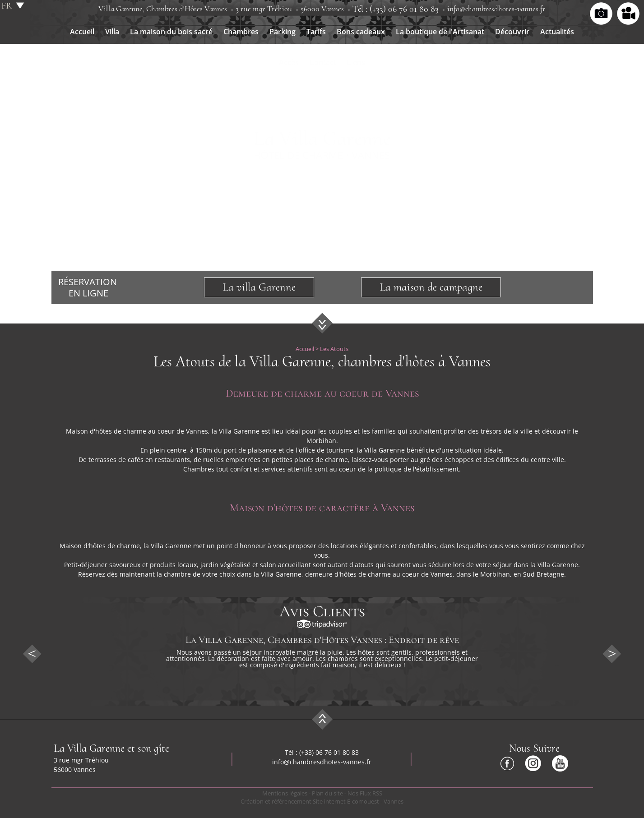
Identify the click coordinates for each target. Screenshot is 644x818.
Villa (112, 32)
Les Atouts (334, 349)
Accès (289, 62)
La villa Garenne (259, 287)
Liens (356, 62)
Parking (283, 32)
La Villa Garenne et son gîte (111, 748)
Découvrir (512, 32)
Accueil (82, 32)
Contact (323, 62)
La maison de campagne (431, 287)
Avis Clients (322, 611)
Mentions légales (285, 793)
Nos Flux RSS (365, 793)
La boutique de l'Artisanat (440, 32)
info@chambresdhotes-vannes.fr (496, 9)
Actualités (557, 32)
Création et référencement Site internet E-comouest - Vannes (322, 801)
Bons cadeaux (361, 32)
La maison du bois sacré (171, 32)
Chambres (241, 32)
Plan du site (327, 793)
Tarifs (316, 32)
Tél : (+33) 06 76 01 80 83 (396, 9)
